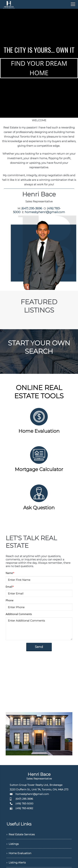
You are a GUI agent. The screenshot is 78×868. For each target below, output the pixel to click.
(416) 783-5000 (24, 803)
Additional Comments (19, 613)
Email (10, 586)
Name (10, 572)
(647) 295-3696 (32, 208)
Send (39, 646)
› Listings (13, 843)
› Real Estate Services (22, 834)
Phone (10, 600)
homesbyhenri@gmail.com (45, 211)
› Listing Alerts (17, 863)
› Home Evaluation (20, 853)
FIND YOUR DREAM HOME (39, 68)
